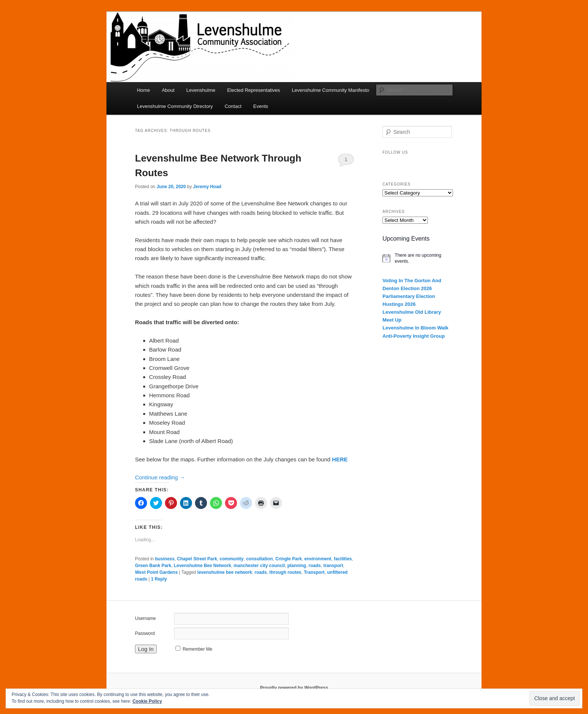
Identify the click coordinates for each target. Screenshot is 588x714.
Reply (159, 579)
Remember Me (197, 649)
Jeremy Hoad (207, 187)
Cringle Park (289, 559)
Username (145, 618)
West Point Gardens (156, 572)
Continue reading (160, 477)
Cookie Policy (147, 701)
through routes (285, 572)
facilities (343, 559)
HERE (340, 459)
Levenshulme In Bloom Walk (415, 328)
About (168, 90)
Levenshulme (201, 90)
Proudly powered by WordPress (294, 688)
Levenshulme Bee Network (202, 566)
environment (318, 559)
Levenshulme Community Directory (175, 106)
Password (145, 633)
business (165, 559)
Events (261, 106)
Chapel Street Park (197, 559)
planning (297, 566)
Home (143, 90)
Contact (233, 106)
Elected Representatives (254, 90)
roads (315, 566)
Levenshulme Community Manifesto (331, 90)
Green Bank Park (153, 566)
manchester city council (259, 566)
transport (333, 566)
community (231, 559)
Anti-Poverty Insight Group (414, 336)
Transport (314, 572)
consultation (259, 559)
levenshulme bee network (225, 572)
